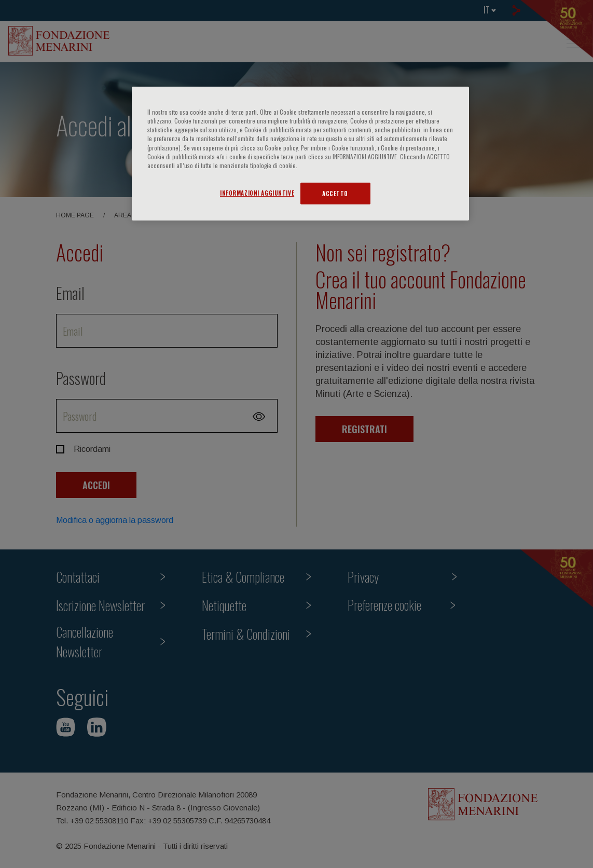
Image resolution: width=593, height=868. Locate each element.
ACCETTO (335, 193)
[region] (300, 153)
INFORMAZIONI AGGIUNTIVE (257, 193)
